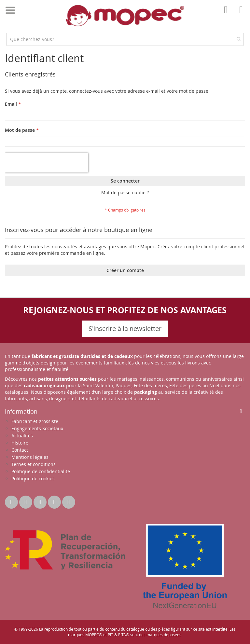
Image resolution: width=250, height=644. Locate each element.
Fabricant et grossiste (35, 421)
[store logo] (125, 16)
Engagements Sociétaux (37, 428)
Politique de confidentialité (41, 471)
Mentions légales (30, 457)
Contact (20, 450)
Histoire (20, 443)
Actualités (22, 436)
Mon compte (228, 14)
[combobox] (125, 39)
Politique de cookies (33, 479)
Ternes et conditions (34, 464)
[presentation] (47, 163)
